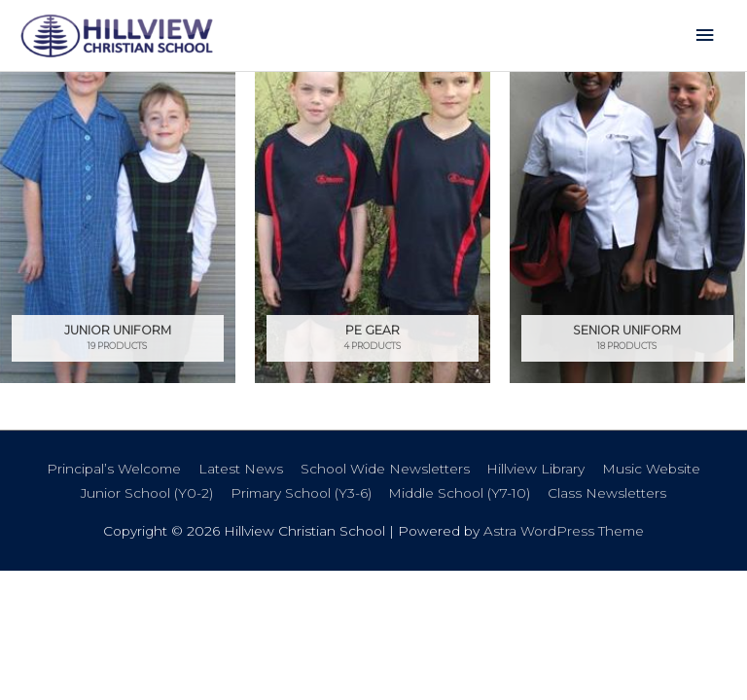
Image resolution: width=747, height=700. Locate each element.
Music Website (651, 469)
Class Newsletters (607, 493)
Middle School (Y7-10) (459, 493)
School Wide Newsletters (385, 469)
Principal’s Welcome (114, 469)
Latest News (241, 469)
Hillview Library (535, 469)
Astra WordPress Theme (564, 531)
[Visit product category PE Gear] (373, 227)
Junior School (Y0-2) (147, 493)
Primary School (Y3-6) (301, 493)
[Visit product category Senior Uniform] (627, 227)
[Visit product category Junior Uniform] (118, 227)
